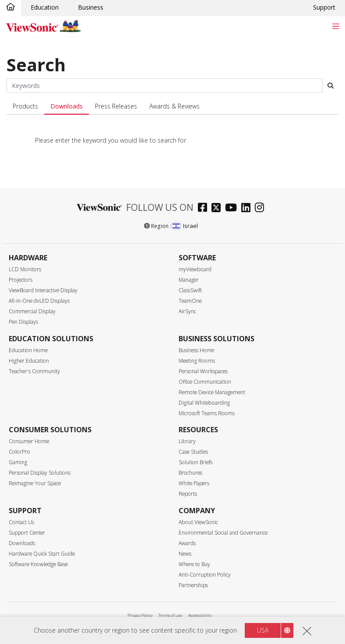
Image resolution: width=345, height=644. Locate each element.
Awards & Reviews (174, 106)
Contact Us (21, 522)
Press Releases (116, 106)
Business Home (196, 350)
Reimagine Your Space (35, 483)
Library (187, 441)
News (185, 554)
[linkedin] (248, 208)
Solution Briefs (195, 462)
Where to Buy (194, 564)
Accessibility (200, 615)
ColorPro (19, 452)
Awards (187, 543)
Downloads (67, 106)
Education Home (28, 350)
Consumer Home (29, 441)
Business (91, 7)
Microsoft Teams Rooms (207, 413)
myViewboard (195, 269)
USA (263, 630)
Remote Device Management (212, 392)
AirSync (187, 311)
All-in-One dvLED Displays (39, 301)
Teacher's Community (34, 371)
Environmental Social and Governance (223, 533)
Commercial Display (32, 311)
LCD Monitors (25, 269)
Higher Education (29, 361)
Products (25, 106)
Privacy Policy (140, 615)
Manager (189, 280)
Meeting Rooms (197, 361)
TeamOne (190, 301)
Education (45, 7)
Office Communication (205, 382)
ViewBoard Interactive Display (43, 290)
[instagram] (262, 208)
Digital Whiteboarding (204, 403)
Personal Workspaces (203, 371)
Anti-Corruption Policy (205, 575)
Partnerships (193, 585)
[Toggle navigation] (336, 26)
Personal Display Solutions (40, 473)
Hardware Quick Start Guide (42, 554)
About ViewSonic (198, 522)
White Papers (194, 483)
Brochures (190, 473)
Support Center (27, 533)
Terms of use (170, 615)
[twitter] (218, 208)
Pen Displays (23, 322)
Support (324, 7)
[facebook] (205, 208)
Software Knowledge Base (38, 564)
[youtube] (233, 208)
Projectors (21, 280)
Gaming (18, 462)
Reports (188, 494)
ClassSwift (190, 290)
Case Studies (193, 452)
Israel (185, 226)
